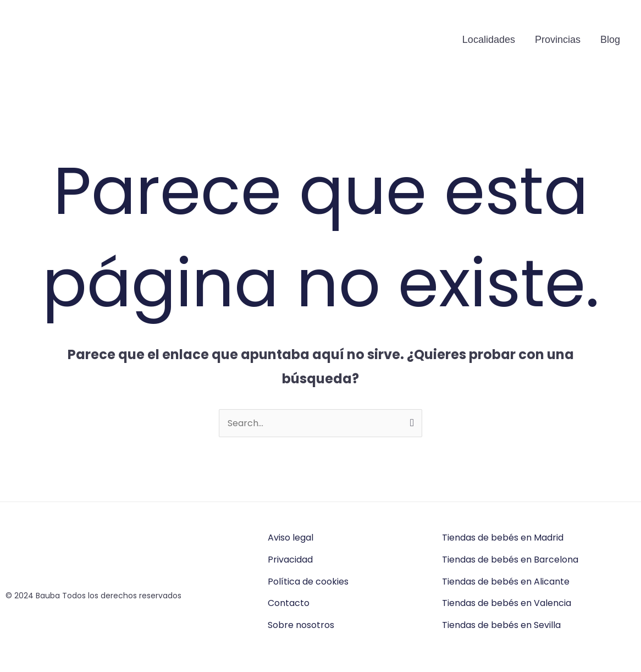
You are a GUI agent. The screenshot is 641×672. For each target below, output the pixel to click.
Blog (610, 40)
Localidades (489, 40)
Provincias (558, 40)
